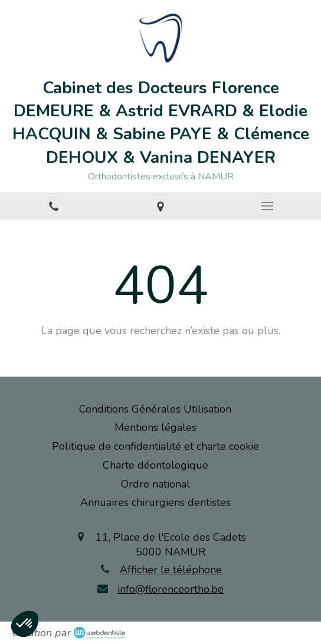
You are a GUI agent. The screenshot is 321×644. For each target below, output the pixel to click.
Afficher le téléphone (171, 570)
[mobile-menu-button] (268, 206)
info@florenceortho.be (171, 589)
